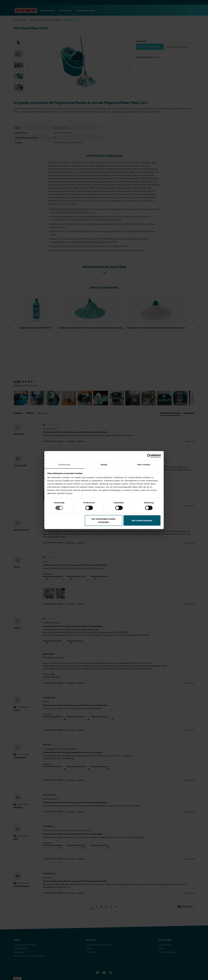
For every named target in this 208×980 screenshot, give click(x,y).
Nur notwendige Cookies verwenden (104, 521)
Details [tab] (104, 465)
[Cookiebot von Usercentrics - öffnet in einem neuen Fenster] (149, 456)
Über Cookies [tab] (144, 465)
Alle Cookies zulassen (142, 521)
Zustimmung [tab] (64, 465)
